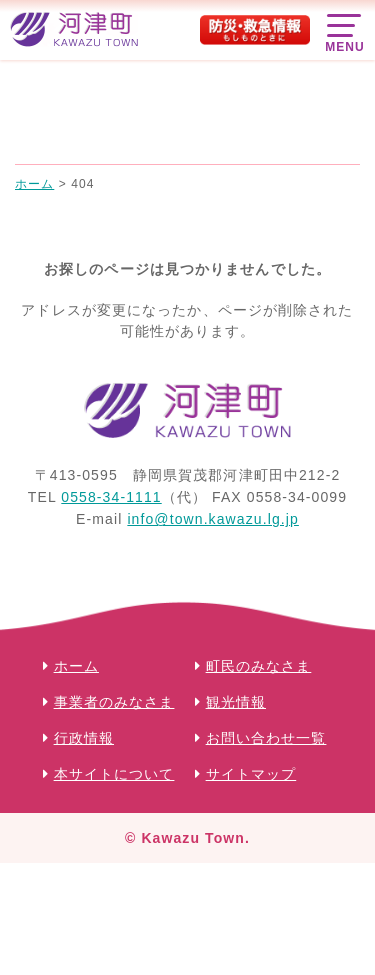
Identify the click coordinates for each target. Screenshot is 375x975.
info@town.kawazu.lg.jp (213, 519)
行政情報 (84, 738)
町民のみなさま (259, 666)
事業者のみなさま (114, 702)
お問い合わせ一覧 (266, 738)
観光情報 (236, 702)
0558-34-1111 (111, 497)
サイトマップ (251, 774)
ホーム (76, 666)
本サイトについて (114, 774)
